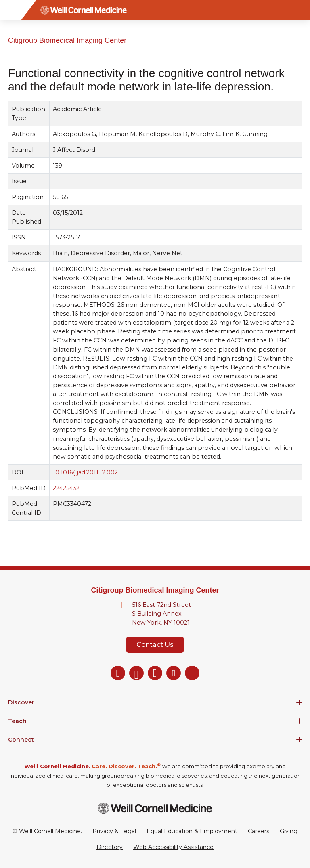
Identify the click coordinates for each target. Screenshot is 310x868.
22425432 (66, 488)
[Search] (300, 10)
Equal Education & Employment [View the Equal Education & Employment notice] (192, 831)
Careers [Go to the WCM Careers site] (259, 831)
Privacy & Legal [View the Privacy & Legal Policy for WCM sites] (114, 831)
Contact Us (155, 645)
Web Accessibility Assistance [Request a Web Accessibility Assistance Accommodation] (173, 847)
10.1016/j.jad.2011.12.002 (85, 472)
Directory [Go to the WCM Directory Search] (110, 847)
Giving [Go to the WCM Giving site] (289, 831)
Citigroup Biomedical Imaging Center (67, 40)
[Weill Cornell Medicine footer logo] (155, 808)
